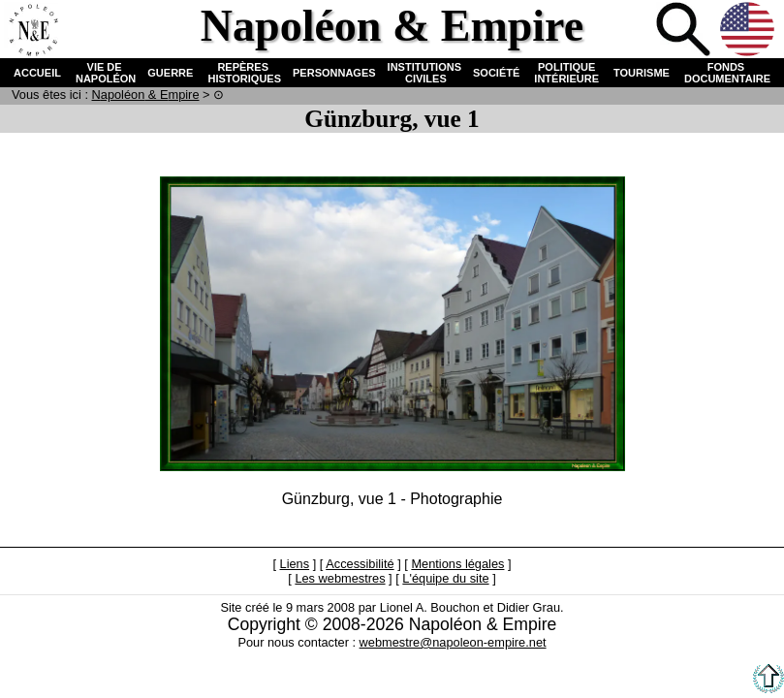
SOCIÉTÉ (496, 73)
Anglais (749, 31)
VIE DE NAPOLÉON (104, 73)
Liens (295, 564)
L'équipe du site (445, 578)
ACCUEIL (37, 73)
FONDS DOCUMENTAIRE (726, 73)
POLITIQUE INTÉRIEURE (566, 73)
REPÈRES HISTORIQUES (243, 73)
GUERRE (170, 73)
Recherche (685, 31)
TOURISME (642, 73)
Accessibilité (360, 564)
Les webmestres (340, 578)
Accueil (33, 31)
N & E (146, 95)
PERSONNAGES (334, 73)
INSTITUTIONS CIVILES (424, 73)
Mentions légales (457, 564)
